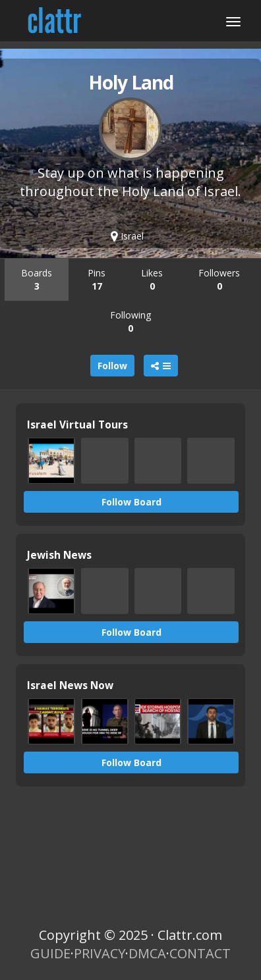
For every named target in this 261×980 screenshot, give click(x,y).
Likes (152, 279)
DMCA (147, 953)
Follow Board (131, 502)
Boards (37, 279)
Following (130, 322)
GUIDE (50, 953)
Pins (97, 279)
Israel (127, 236)
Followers (219, 279)
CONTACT (200, 953)
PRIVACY (100, 953)
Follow (112, 366)
